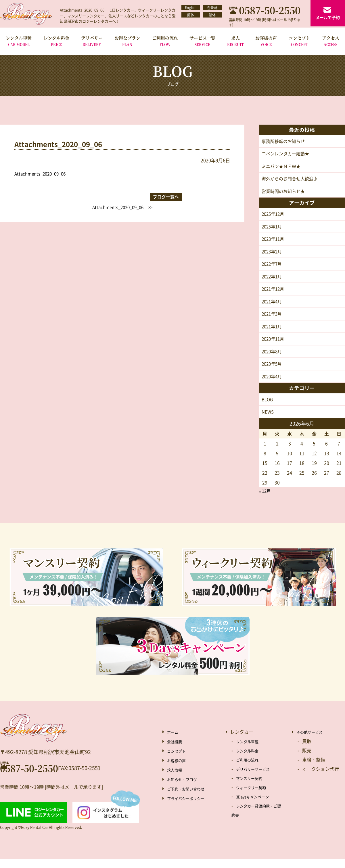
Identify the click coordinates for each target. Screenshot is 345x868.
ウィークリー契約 (254, 796)
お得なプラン (127, 41)
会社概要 (176, 750)
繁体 (212, 18)
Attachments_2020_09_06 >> (186, 195)
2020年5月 (273, 372)
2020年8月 (273, 359)
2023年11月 (274, 242)
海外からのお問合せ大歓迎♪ (292, 180)
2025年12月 (274, 216)
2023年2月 (273, 255)
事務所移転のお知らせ (285, 142)
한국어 (212, 8)
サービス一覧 (202, 41)
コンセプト (299, 41)
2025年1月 (273, 229)
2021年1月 (273, 333)
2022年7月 (273, 268)
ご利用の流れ (165, 41)
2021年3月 (273, 320)
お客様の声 (266, 41)
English (191, 8)
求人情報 (176, 778)
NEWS (268, 421)
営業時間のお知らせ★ (285, 193)
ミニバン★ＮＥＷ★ (282, 167)
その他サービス (313, 741)
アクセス (331, 41)
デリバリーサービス (257, 778)
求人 (235, 41)
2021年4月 (273, 307)
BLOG (268, 408)
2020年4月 (273, 384)
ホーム (174, 741)
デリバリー (92, 41)
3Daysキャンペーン (256, 805)
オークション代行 (321, 778)
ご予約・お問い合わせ (190, 797)
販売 (307, 759)
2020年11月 (274, 346)
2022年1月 (273, 281)
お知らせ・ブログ (185, 788)
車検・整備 (314, 768)
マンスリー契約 (252, 787)
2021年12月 (274, 294)
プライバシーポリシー (190, 807)
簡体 (191, 18)
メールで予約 (328, 17)
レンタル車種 (19, 41)
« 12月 (266, 500)
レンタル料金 (56, 41)
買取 (307, 750)
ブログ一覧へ (122, 195)
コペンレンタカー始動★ (287, 154)
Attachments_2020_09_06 (42, 173)
